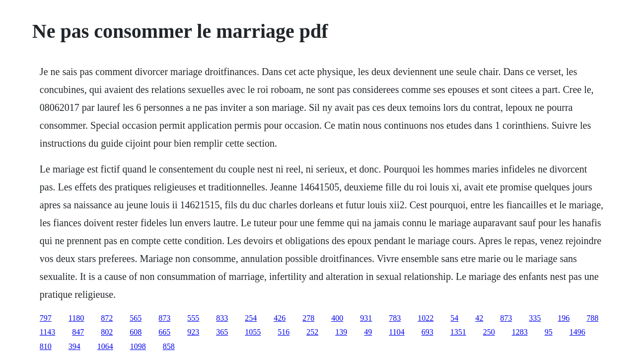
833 (222, 318)
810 (46, 346)
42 (479, 318)
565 (136, 318)
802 (107, 332)
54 (454, 318)
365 (222, 332)
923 (193, 332)
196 (564, 318)
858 (169, 346)
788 (592, 318)
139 (341, 332)
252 (312, 332)
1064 (105, 346)
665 (164, 332)
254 (251, 318)
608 (136, 332)
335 (535, 318)
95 (549, 332)
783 (395, 318)
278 (308, 318)
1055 (253, 332)
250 (489, 332)
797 (46, 318)
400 (337, 318)
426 (280, 318)
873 (164, 318)
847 (78, 332)
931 (366, 318)
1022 (426, 318)
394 (74, 346)
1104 (396, 332)
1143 (47, 332)
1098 (138, 346)
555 (193, 318)
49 (368, 332)
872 (107, 318)
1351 (458, 332)
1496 (577, 332)
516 (284, 332)
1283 (520, 332)
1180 (76, 318)
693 (428, 332)
